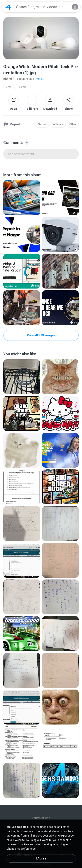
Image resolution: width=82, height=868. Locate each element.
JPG (9, 87)
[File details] (22, 198)
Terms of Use (41, 818)
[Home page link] (8, 7)
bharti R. (9, 79)
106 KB (22, 87)
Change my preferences (21, 849)
